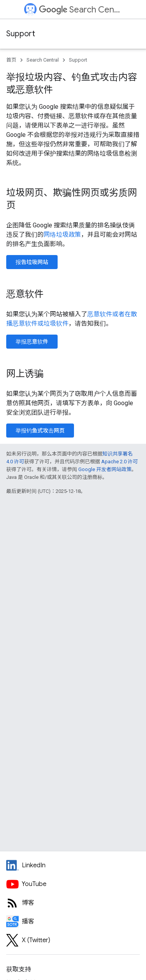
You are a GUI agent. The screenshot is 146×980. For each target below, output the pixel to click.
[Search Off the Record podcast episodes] (73, 922)
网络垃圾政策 (62, 235)
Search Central (80, 10)
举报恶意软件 (32, 342)
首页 (11, 60)
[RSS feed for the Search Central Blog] (73, 903)
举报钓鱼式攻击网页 (40, 431)
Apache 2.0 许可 (120, 462)
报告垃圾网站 (32, 262)
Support (21, 34)
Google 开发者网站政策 (105, 469)
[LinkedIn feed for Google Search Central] (73, 865)
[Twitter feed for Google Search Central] (73, 940)
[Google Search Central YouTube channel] (73, 884)
